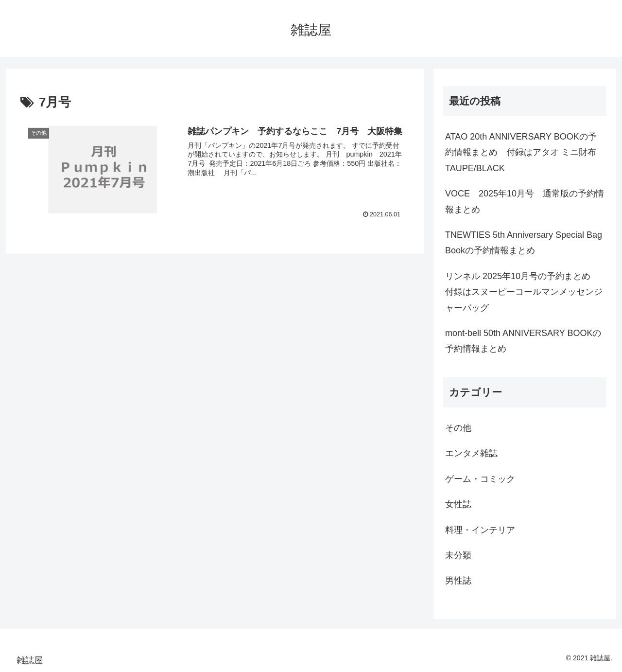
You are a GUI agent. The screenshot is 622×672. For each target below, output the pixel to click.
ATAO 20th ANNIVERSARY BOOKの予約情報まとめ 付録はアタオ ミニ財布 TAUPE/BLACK (521, 152)
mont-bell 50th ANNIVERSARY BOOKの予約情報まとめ (523, 341)
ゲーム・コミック (480, 479)
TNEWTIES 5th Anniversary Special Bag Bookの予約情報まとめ (524, 243)
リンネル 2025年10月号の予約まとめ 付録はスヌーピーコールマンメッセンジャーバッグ (524, 292)
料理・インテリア (480, 530)
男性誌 (458, 581)
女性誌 (458, 504)
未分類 (458, 555)
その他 (458, 428)
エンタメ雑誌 (471, 453)
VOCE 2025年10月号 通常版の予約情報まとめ (525, 201)
